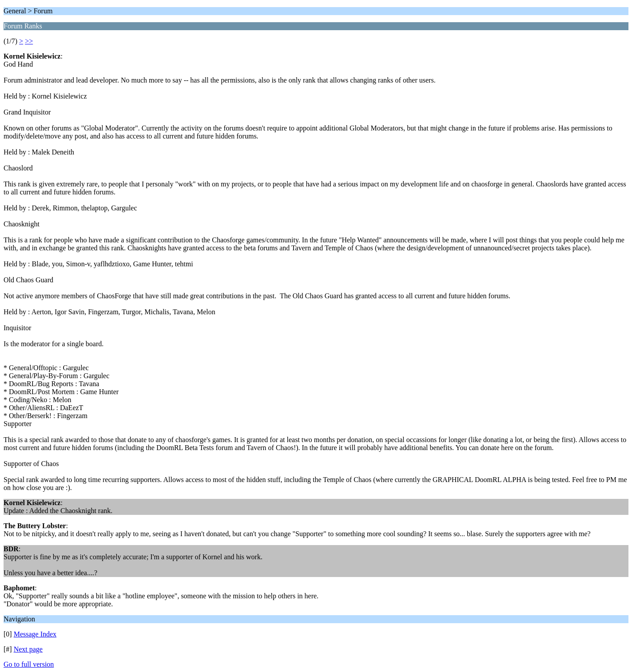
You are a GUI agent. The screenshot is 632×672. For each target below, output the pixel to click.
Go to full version (29, 664)
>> (29, 41)
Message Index (35, 634)
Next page (28, 649)
